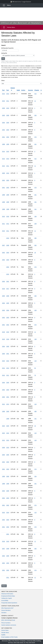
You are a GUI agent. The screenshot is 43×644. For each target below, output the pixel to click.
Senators (4, 613)
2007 (3, 245)
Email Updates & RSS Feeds (9, 637)
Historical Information (7, 594)
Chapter (37, 90)
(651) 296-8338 (6, 620)
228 (35, 310)
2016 (8, 216)
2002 (3, 130)
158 (35, 339)
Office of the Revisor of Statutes (21, 23)
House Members (6, 610)
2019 (8, 332)
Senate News (5, 633)
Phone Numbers (6, 623)
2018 (3, 332)
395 (35, 238)
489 (35, 411)
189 (35, 216)
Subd (18, 90)
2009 (3, 108)
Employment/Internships (8, 596)
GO (3, 59)
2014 (8, 94)
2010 (3, 101)
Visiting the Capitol (7, 598)
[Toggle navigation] (4, 5)
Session (30, 90)
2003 (8, 130)
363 (35, 245)
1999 (8, 144)
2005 (3, 115)
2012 (8, 224)
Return (4, 586)
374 (35, 137)
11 (35, 101)
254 (35, 476)
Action (23, 90)
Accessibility (5, 600)
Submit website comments (9, 625)
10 (35, 426)
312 (35, 94)
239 (35, 224)
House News (5, 630)
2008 (8, 245)
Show (3, 81)
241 (35, 144)
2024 (8, 361)
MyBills (3, 635)
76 (35, 375)
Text (3, 90)
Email (13, 620)
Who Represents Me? (7, 608)
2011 (8, 101)
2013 (3, 94)
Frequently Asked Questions (9, 603)
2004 (3, 123)
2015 (8, 151)
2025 (8, 426)
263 (35, 115)
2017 (8, 289)
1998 (3, 144)
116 (35, 404)
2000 (3, 281)
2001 (3, 137)
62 (35, 368)
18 (35, 253)
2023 (3, 361)
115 (35, 361)
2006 (8, 115)
